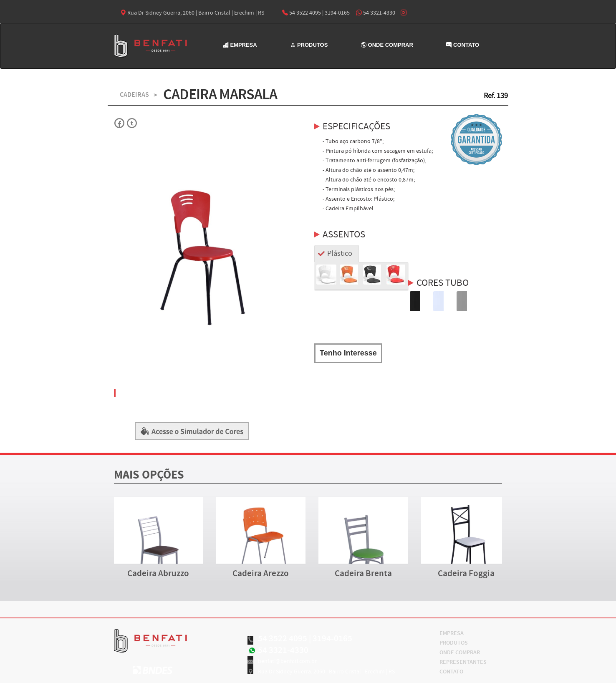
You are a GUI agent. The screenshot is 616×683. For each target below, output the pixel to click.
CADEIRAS (134, 95)
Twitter (131, 123)
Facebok (120, 123)
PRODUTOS (309, 45)
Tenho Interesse (348, 353)
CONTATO (463, 45)
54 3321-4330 (376, 13)
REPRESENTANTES (463, 662)
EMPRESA (240, 45)
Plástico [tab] (340, 253)
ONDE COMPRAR (387, 45)
